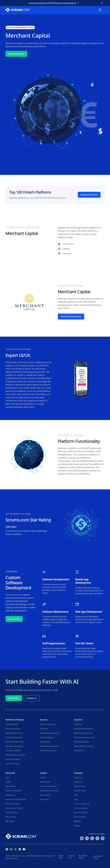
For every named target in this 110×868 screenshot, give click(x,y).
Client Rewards (80, 817)
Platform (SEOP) (12, 724)
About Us (78, 777)
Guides (8, 782)
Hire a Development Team (84, 737)
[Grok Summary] (97, 838)
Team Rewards (45, 795)
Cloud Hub (44, 729)
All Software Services (48, 751)
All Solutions (79, 751)
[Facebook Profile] (7, 849)
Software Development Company (39, 856)
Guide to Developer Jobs (49, 791)
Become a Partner (81, 812)
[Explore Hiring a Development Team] (90, 646)
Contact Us (78, 782)
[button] (102, 12)
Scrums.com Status (98, 857)
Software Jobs (45, 782)
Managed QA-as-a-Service (15, 755)
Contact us (32, 698)
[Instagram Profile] (11, 849)
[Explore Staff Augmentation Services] (57, 646)
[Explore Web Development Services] (90, 614)
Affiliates (77, 821)
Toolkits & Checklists (13, 791)
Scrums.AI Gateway (13, 729)
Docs (76, 795)
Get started (14, 698)
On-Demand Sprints (13, 759)
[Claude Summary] (103, 838)
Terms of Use (72, 857)
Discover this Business (71, 317)
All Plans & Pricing (13, 764)
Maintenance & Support (49, 746)
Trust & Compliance (82, 804)
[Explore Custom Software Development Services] (57, 582)
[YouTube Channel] (24, 849)
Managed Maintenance (14, 746)
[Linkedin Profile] (20, 849)
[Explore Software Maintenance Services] (57, 614)
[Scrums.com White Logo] (18, 10)
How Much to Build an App (16, 799)
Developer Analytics (13, 751)
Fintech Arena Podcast (14, 808)
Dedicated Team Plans (14, 733)
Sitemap (77, 826)
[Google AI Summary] (87, 838)
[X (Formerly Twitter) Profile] (15, 849)
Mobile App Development (50, 733)
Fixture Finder (11, 817)
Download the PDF (89, 195)
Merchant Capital (16, 54)
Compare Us (10, 795)
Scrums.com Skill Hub (48, 786)
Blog (7, 777)
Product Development (14, 737)
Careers (43, 777)
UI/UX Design (45, 742)
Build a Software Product (84, 746)
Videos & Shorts (12, 812)
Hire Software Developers (84, 729)
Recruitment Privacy (83, 857)
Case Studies (10, 786)
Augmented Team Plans (15, 742)
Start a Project (79, 786)
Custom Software (46, 737)
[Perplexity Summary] (92, 838)
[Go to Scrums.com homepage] (21, 836)
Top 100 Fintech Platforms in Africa (20, 27)
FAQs (76, 799)
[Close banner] (102, 3)
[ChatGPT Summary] (82, 838)
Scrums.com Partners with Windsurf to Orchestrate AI (52, 3)
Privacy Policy (61, 857)
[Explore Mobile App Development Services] (90, 582)
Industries (78, 724)
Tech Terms (10, 821)
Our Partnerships (81, 808)
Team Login (44, 799)
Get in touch (14, 619)
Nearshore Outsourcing (83, 733)
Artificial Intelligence (48, 724)
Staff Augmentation (82, 742)
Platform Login (80, 791)
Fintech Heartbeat (13, 804)
